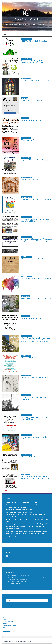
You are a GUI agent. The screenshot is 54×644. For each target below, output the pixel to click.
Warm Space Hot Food (29, 140)
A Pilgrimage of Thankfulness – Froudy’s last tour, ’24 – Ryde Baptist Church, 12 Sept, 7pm (36, 240)
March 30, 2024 (26, 296)
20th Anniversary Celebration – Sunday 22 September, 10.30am (36, 220)
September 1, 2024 (27, 257)
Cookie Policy (29, 641)
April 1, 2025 (25, 118)
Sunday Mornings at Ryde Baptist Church (35, 81)
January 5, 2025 (26, 138)
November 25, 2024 (27, 177)
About (5, 619)
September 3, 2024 (27, 237)
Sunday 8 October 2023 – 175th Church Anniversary (34, 398)
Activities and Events (9, 621)
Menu (5, 34)
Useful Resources (8, 629)
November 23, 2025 (27, 39)
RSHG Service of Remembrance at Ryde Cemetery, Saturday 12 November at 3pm (35, 477)
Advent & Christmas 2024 (30, 180)
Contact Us (6, 623)
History (5, 627)
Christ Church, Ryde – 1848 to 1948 (33, 259)
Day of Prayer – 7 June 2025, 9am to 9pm (35, 100)
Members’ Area (7, 633)
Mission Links (7, 631)
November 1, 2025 (26, 78)
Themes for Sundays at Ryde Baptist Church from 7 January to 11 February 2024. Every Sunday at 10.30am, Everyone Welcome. (36, 340)
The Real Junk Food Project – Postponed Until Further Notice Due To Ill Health (37, 62)
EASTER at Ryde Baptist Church (32, 120)
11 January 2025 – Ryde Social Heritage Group (37, 160)
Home (5, 617)
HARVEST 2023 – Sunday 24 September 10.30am (34, 438)
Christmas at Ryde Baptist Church (33, 358)
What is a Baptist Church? (10, 625)
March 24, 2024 (26, 316)
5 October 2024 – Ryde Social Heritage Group (36, 199)
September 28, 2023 (27, 415)
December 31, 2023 (27, 336)
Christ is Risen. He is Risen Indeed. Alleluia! (36, 298)
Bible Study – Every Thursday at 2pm (34, 378)
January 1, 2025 (26, 158)
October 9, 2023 (26, 375)
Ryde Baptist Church (27, 19)
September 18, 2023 (27, 435)
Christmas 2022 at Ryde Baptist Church (34, 457)
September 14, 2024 (27, 217)
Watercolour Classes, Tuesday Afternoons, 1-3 (37, 279)
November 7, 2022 (26, 474)
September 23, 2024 (27, 197)
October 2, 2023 (26, 395)
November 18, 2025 (27, 59)
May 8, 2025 (25, 98)
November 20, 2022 (27, 455)
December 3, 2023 (26, 356)
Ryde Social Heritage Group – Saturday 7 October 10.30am (35, 418)
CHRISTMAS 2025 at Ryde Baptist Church (35, 41)
